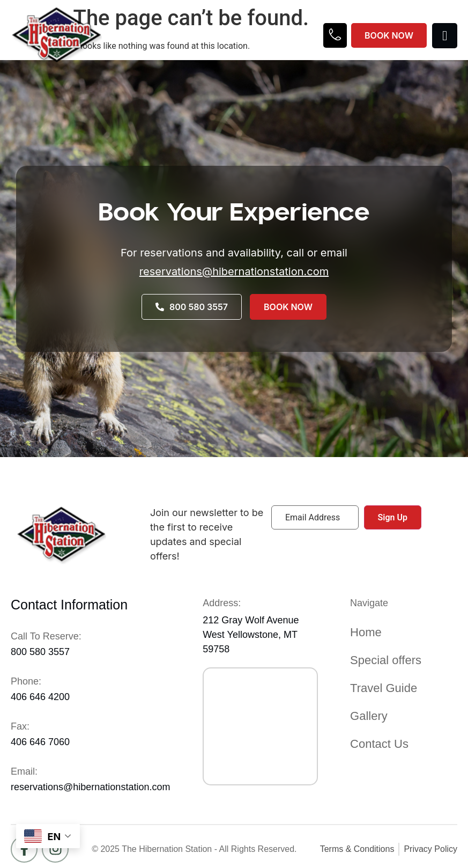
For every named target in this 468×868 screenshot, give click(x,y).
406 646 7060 (40, 742)
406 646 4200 (40, 697)
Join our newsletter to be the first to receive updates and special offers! (207, 534)
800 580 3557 (40, 652)
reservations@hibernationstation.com (234, 271)
